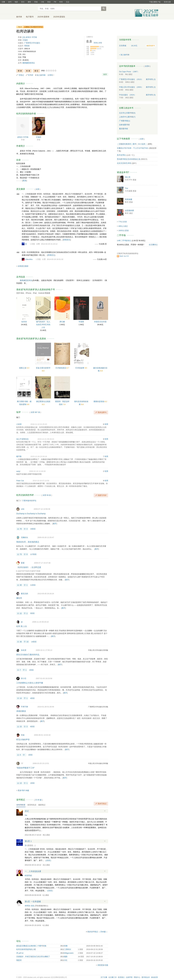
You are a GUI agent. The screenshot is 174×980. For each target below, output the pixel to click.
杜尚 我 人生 (22, 626)
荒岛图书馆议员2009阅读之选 (129, 159)
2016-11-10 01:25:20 (39, 424)
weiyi (18, 471)
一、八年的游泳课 (33, 871)
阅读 (49, 2)
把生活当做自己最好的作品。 (29, 655)
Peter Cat (20, 481)
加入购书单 (41, 75)
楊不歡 (19, 456)
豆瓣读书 (26, 9)
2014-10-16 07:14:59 (41, 481)
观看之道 (23, 368)
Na (26, 815)
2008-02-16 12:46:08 (37, 471)
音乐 (23, 2)
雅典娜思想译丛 (29, 63)
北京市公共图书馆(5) (127, 113)
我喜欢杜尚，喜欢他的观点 (28, 542)
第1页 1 (28, 841)
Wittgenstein (69, 953)
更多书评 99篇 (23, 790)
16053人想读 (123, 230)
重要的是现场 (99, 402)
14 (21, 698)
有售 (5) (151, 95)
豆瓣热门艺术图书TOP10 (33, 27)
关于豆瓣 (104, 977)
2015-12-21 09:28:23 (46, 439)
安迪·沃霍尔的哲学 (43, 368)
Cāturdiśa (29, 259)
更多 (25, 181)
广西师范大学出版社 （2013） (131, 79)
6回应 (32, 727)
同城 (36, 2)
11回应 (33, 585)
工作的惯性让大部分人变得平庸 (30, 683)
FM (55, 2)
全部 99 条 (47, 495)
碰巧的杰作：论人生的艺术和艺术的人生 (43, 325)
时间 (61, 2)
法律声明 (129, 977)
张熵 (66, 946)
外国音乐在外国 (100, 322)
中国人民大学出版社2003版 (98, 650)
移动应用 (154, 977)
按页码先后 (32, 805)
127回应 (33, 554)
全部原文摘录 (23, 266)
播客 (29, 2)
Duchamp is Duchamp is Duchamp (31, 514)
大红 (66, 960)
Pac (127, 188)
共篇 (38, 800)
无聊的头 (24, 537)
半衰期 (81, 322)
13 (21, 783)
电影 (16, 2)
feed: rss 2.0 (124, 256)
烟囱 (66, 957)
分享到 (50, 75)
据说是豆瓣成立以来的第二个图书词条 (31, 946)
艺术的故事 (80, 368)
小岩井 (19, 424)
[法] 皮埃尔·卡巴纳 (30, 37)
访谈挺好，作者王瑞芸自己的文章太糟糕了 (33, 957)
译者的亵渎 (21, 711)
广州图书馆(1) (125, 121)
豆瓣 (3, 2)
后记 (27, 811)
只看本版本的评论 (29, 501)
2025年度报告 (59, 17)
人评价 (98, 43)
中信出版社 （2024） (128, 95)
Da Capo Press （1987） (129, 72)
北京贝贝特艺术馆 (124, 163)
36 (21, 642)
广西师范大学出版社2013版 (98, 707)
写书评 (31, 75)
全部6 (147, 66)
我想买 (19, 960)
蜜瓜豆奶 (24, 594)
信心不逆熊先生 (22, 439)
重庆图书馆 (123, 129)
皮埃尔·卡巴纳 (23, 137)
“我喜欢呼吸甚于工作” (25, 768)
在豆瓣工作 (113, 977)
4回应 (32, 698)
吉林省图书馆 (124, 125)
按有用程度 (21, 805)
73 (21, 554)
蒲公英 (128, 177)
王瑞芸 (25, 40)
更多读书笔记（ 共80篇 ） (98, 932)
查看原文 (67, 240)
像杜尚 (19, 598)
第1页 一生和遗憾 (33, 901)
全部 (38, 189)
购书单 (19, 17)
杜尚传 (24, 322)
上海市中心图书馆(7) (127, 117)
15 (21, 727)
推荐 (105, 74)
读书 (10, 2)
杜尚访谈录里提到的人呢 (26, 949)
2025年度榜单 (43, 17)
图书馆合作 (146, 977)
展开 (55, 524)
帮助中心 (137, 977)
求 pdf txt (20, 953)
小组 (42, 2)
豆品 (68, 2)
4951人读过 (123, 226)
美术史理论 (121, 155)
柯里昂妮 (28, 876)
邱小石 (24, 678)
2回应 (31, 670)
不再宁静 (24, 707)
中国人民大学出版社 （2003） (131, 87)
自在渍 (24, 650)
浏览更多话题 (103, 965)
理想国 (27, 46)
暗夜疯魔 (129, 199)
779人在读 (123, 222)
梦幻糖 (62, 322)
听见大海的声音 (23, 740)
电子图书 (30, 17)
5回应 (32, 613)
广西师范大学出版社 (32, 43)
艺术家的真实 (61, 368)
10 (27, 642)
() (48, 860)
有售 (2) (151, 79)
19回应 (33, 529)
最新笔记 (42, 805)
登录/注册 (167, 2)
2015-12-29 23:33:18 (39, 456)
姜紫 (23, 563)
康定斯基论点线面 (43, 402)
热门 (18, 417)
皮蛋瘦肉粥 (129, 211)
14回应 (34, 642)
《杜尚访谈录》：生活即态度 (29, 567)
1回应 (30, 755)
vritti (23, 509)
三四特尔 (67, 949)
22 (21, 613)
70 (21, 529)
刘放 (23, 735)
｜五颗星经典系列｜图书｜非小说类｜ (132, 144)
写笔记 (21, 75)
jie (22, 622)
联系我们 (121, 977)
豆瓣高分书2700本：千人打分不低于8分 (133, 148)
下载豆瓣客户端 (155, 2)
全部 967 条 (35, 412)
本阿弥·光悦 (29, 906)
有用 (106, 424)
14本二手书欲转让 (124, 241)
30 (21, 585)
